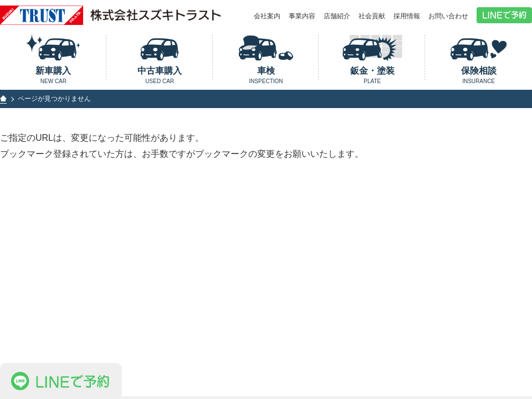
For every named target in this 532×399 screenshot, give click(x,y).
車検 (266, 75)
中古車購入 (160, 75)
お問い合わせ (448, 16)
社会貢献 (372, 16)
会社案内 (267, 16)
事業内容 (302, 16)
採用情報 (407, 16)
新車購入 (53, 75)
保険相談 (479, 75)
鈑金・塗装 (372, 75)
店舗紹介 (337, 16)
